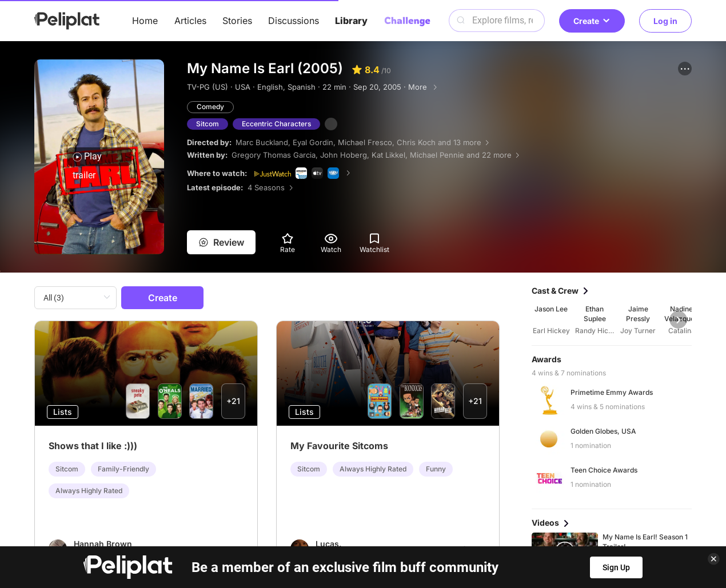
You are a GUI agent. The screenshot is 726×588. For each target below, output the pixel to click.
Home (145, 21)
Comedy (210, 107)
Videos (400, 522)
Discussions (294, 21)
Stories (237, 21)
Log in (665, 21)
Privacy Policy (272, 542)
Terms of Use (354, 542)
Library (351, 21)
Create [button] (592, 21)
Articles (190, 21)
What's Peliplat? (523, 542)
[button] (685, 69)
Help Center (194, 542)
